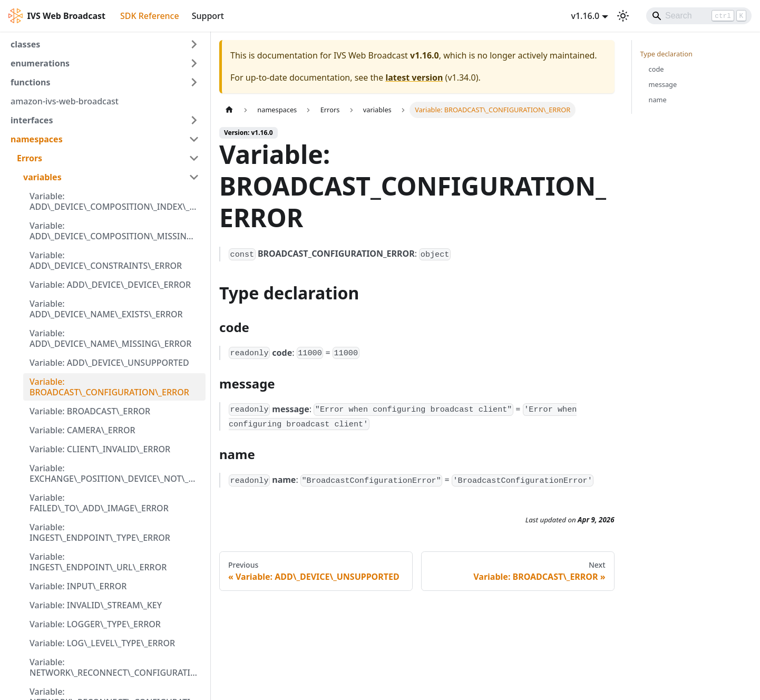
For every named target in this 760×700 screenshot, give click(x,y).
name (658, 100)
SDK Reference (150, 16)
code (656, 69)
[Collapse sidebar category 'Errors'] (194, 158)
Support (208, 16)
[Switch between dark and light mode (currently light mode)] (623, 16)
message (663, 84)
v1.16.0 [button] (585, 16)
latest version (414, 77)
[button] (105, 44)
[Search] (699, 16)
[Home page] (229, 110)
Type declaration (666, 54)
